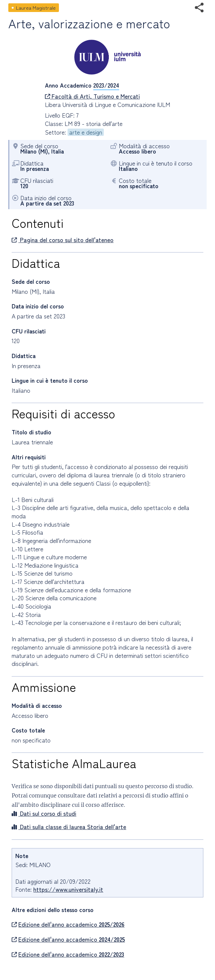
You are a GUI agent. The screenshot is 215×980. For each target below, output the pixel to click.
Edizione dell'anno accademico (68, 924)
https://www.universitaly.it (68, 889)
